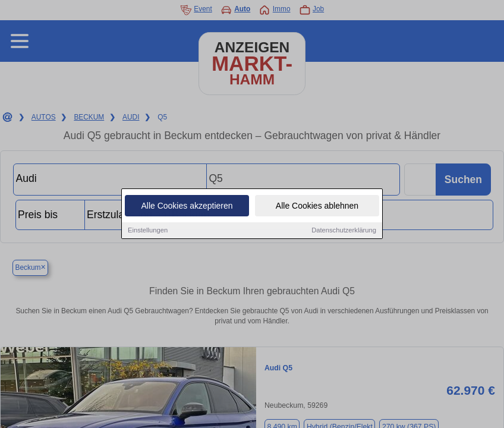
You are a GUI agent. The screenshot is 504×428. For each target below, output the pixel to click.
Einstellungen (148, 231)
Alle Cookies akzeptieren (187, 207)
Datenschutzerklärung (344, 231)
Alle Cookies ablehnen (317, 207)
